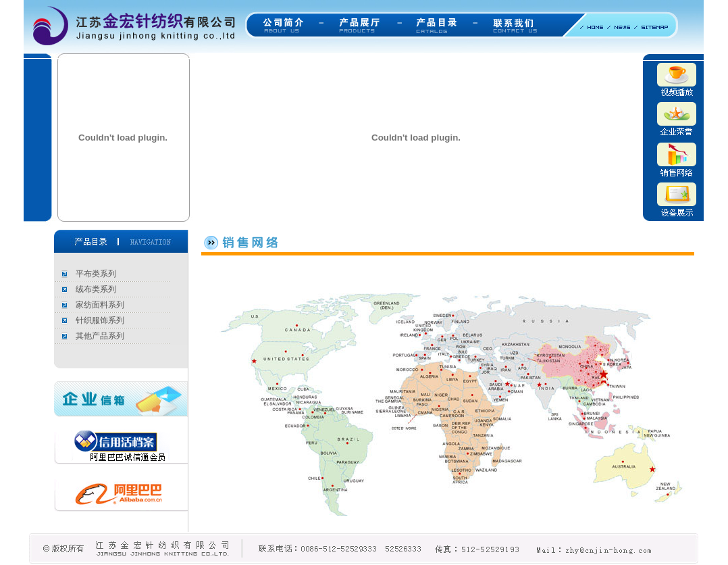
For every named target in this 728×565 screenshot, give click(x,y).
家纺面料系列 (100, 305)
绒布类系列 (96, 289)
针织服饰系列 (100, 320)
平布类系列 (96, 274)
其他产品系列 (100, 336)
